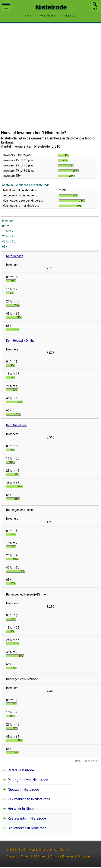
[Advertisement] (47, 77)
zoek (96, 9)
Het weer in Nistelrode (24, 809)
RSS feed (40, 856)
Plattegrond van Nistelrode (28, 780)
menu (6, 6)
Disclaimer (84, 856)
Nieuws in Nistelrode (23, 789)
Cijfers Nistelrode (21, 770)
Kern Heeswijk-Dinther (21, 341)
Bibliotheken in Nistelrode (27, 828)
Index (28, 16)
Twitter (25, 856)
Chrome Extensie (62, 856)
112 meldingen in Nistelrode (29, 799)
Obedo (63, 850)
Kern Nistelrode (16, 425)
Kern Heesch (15, 256)
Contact (12, 856)
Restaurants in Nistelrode (27, 818)
